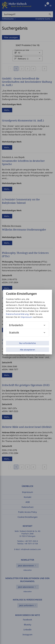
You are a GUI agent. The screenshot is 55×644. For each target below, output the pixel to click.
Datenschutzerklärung (17, 314)
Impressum (26, 317)
